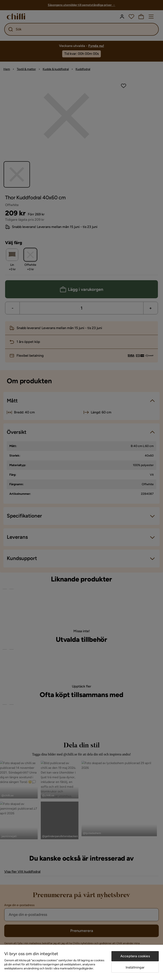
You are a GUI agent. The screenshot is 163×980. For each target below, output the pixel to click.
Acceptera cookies (135, 956)
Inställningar (135, 967)
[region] (81, 962)
